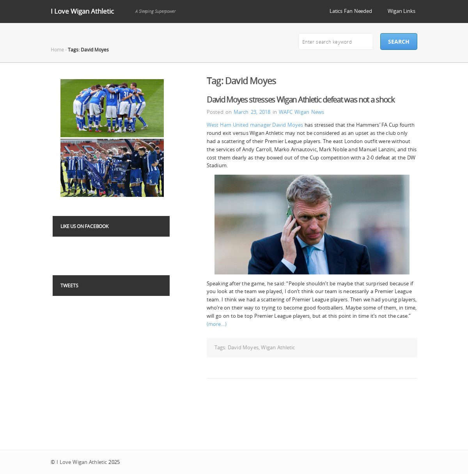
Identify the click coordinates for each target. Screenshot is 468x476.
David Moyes (243, 347)
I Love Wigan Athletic (82, 11)
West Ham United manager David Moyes (255, 125)
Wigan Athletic (278, 347)
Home (57, 50)
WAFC (286, 112)
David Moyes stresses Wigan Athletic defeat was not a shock (301, 100)
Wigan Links (402, 11)
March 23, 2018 (252, 112)
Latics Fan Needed (351, 11)
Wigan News (309, 112)
